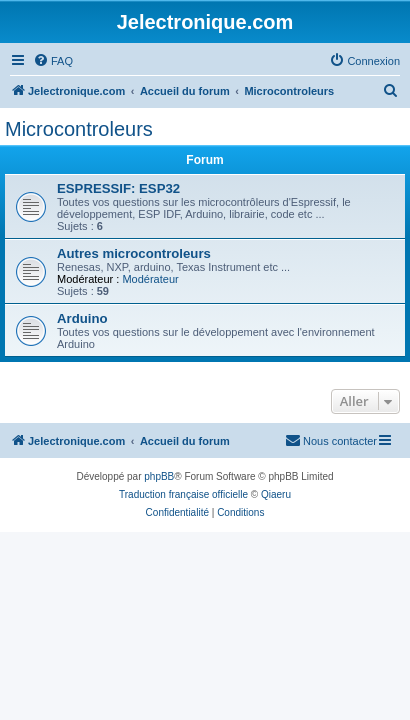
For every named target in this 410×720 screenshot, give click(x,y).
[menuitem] (53, 61)
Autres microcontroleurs (134, 253)
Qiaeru (276, 494)
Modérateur (150, 279)
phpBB (159, 476)
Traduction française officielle (183, 494)
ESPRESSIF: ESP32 (118, 188)
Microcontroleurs (79, 129)
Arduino (82, 318)
